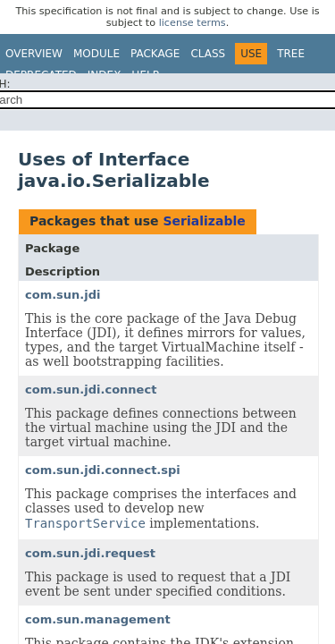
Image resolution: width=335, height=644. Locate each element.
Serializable (204, 221)
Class (208, 54)
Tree (291, 54)
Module (96, 54)
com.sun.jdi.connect (91, 390)
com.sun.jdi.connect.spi (103, 470)
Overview (34, 54)
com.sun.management (98, 619)
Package (155, 54)
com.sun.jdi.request (90, 553)
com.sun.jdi (63, 295)
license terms (193, 23)
